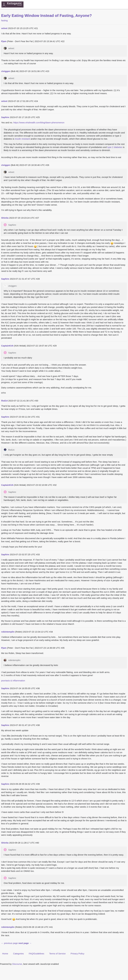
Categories (18, 954)
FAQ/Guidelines (36, 954)
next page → (25, 943)
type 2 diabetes (115, 147)
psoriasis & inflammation (13, 681)
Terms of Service (57, 954)
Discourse (17, 964)
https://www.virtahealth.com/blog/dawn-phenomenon (39, 122)
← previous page (9, 943)
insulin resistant (22, 139)
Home (5, 954)
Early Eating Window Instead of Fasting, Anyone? (46, 16)
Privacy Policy (77, 954)
